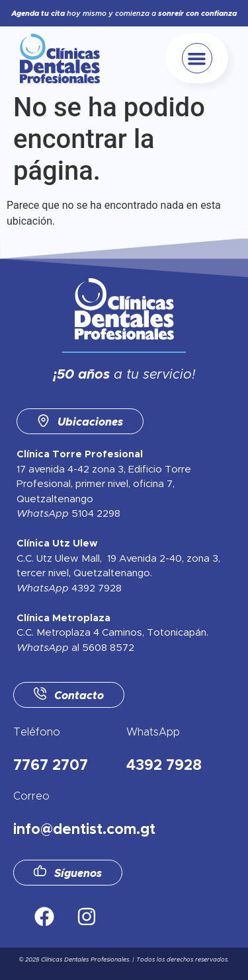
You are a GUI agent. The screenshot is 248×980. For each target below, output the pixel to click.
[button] (197, 58)
